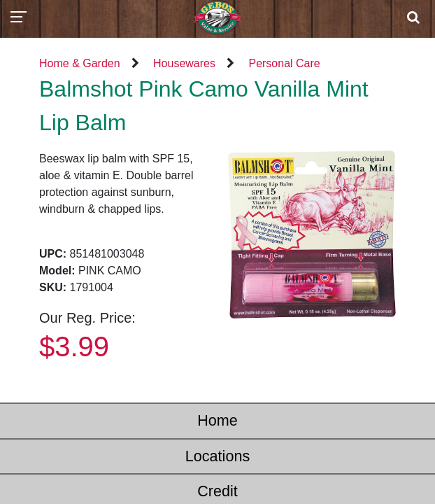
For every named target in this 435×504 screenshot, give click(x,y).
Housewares (184, 63)
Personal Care (284, 63)
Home (217, 420)
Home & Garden (80, 63)
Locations (217, 456)
